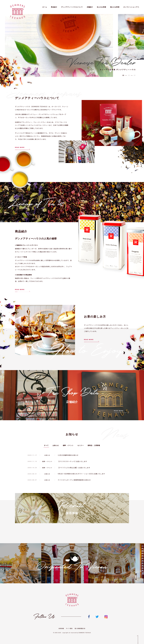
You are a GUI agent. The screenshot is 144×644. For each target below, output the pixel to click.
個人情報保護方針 (80, 628)
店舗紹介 (90, 7)
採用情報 (61, 628)
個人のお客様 (115, 7)
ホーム (45, 7)
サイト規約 (69, 628)
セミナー (81, 445)
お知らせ (56, 445)
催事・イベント (68, 445)
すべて (46, 445)
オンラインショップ (131, 7)
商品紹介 (54, 7)
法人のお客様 (101, 7)
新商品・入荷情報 (94, 445)
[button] (123, 75)
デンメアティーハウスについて (72, 7)
